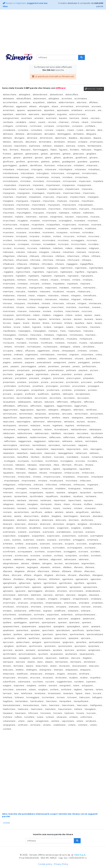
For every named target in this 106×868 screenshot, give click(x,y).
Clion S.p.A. (80, 855)
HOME (6, 823)
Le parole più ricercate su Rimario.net (53, 76)
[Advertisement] (53, 31)
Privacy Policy (61, 864)
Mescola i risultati (94, 89)
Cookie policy (45, 864)
